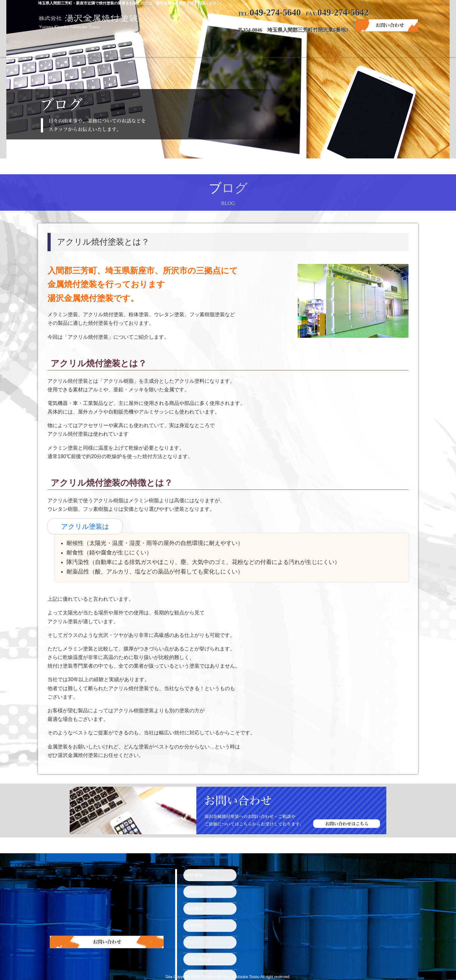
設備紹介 (177, 48)
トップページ (76, 48)
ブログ (329, 48)
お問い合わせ (380, 48)
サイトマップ (196, 950)
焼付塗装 (228, 48)
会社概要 (127, 48)
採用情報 (279, 48)
